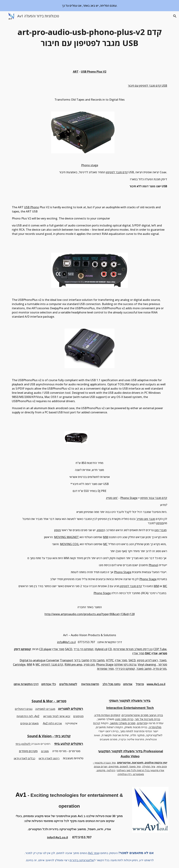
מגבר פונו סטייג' (146, 519)
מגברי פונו (160, 530)
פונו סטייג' (112, 498)
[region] (89, 6)
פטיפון (160, 523)
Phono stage (90, 165)
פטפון (100, 530)
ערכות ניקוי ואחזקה (125, 664)
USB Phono (32, 207)
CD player (45, 649)
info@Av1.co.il (66, 642)
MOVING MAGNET (66, 537)
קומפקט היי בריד (83, 649)
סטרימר (163, 664)
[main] (90, 38)
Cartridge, (19, 664)
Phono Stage (129, 498)
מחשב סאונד (144, 669)
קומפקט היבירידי (125, 669)
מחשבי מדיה (97, 660)
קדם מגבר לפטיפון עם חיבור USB (147, 86)
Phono (153, 565)
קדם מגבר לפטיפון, (53, 664)
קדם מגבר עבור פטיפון (154, 498)
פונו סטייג (89, 664)
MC (105, 544)
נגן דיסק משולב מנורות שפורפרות (133, 649)
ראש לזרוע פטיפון (147, 660)
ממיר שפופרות (105, 669)
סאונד (163, 660)
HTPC (110, 660)
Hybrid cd (101, 649)
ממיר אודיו (138, 653)
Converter (53, 660)
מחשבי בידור (82, 660)
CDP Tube (160, 649)
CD (110, 649)
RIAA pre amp (73, 664)
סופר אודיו (58, 649)
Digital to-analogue (33, 660)
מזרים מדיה (160, 669)
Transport (67, 660)
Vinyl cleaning (147, 664)
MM (106, 537)
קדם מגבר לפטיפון (117, 172)
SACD (69, 649)
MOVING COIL (69, 544)
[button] (4, 16)
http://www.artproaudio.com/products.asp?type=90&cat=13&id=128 (90, 614)
